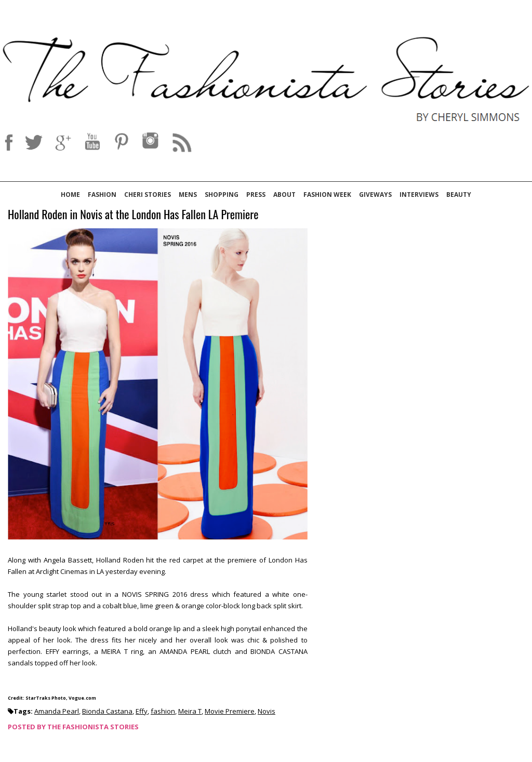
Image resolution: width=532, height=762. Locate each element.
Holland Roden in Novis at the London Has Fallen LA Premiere (133, 215)
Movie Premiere (230, 711)
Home (70, 195)
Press (256, 195)
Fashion (102, 195)
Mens (188, 195)
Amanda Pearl (57, 711)
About (284, 195)
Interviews (419, 195)
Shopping (222, 195)
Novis (267, 711)
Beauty (459, 195)
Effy (142, 711)
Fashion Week (327, 195)
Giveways (375, 195)
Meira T (190, 711)
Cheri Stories (148, 195)
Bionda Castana (107, 711)
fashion (163, 711)
